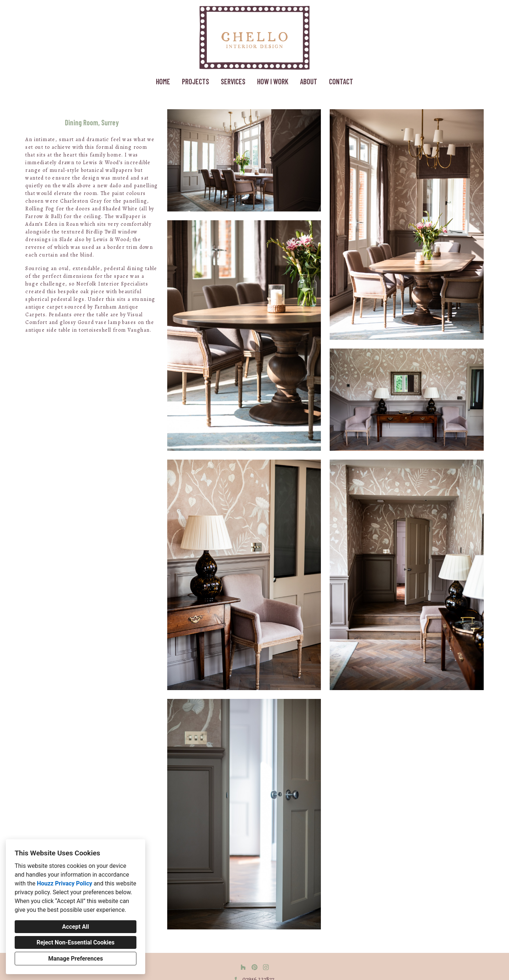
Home (163, 81)
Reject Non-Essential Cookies (76, 942)
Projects (195, 81)
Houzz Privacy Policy (64, 883)
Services (233, 81)
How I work (273, 81)
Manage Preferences (75, 959)
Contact (341, 81)
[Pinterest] (254, 967)
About (309, 81)
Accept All (76, 927)
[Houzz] (243, 967)
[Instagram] (266, 967)
